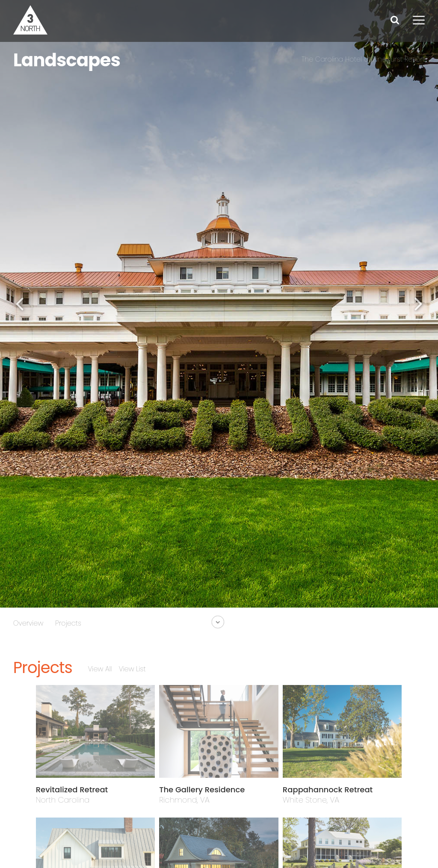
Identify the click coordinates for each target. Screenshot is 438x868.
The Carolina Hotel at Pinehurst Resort (363, 59)
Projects (68, 623)
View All (100, 669)
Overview (28, 623)
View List (132, 669)
